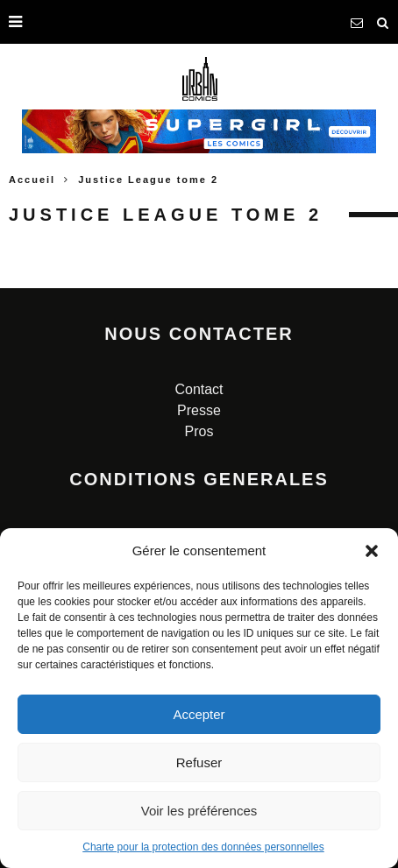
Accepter (199, 714)
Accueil (32, 180)
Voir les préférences (199, 811)
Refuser (199, 762)
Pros (199, 431)
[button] (372, 551)
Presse (199, 410)
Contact (199, 389)
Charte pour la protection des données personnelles (203, 847)
